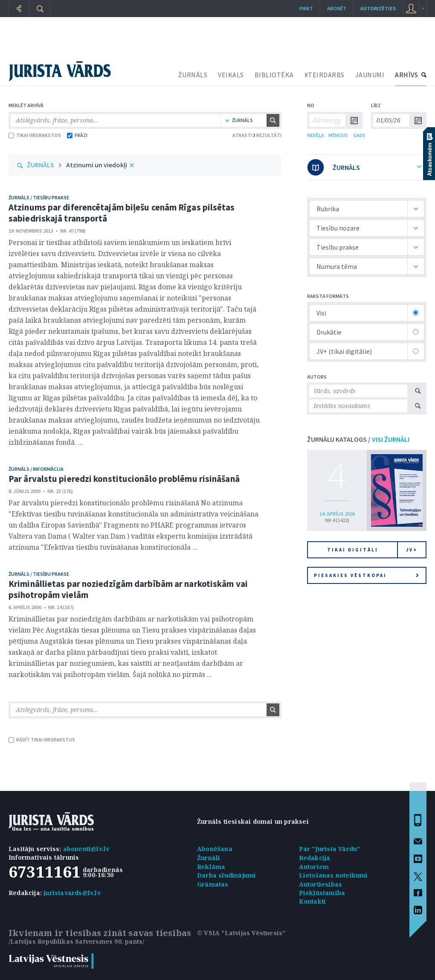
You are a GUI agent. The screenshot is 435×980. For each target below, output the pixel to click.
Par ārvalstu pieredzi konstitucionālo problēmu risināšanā (124, 479)
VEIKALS (231, 75)
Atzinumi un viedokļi (97, 165)
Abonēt (337, 8)
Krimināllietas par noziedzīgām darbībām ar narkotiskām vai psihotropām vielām (128, 589)
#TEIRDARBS (325, 75)
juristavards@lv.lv (72, 893)
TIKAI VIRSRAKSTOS (35, 135)
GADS (359, 135)
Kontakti (313, 901)
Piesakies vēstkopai (366, 575)
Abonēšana (215, 849)
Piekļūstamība (322, 893)
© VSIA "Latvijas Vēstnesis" (241, 933)
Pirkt (306, 8)
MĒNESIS (338, 135)
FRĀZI (77, 135)
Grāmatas (213, 884)
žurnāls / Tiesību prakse (39, 197)
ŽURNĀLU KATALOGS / (358, 439)
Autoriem (314, 867)
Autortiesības (321, 884)
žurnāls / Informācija (36, 469)
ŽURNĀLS (193, 75)
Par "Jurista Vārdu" (330, 849)
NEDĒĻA (316, 135)
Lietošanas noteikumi (333, 875)
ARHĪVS (406, 75)
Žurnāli (209, 858)
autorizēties (378, 8)
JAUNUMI (370, 75)
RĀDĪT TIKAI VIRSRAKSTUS (42, 739)
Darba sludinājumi (226, 875)
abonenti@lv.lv (86, 849)
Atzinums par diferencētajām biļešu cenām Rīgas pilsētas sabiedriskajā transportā (122, 213)
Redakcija (315, 858)
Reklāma (211, 867)
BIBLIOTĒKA (274, 75)
